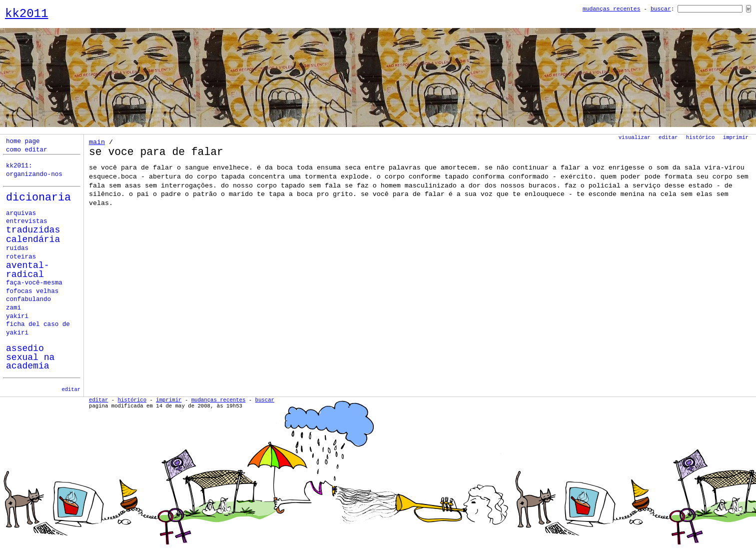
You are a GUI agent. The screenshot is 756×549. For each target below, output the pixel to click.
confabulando (28, 299)
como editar (27, 150)
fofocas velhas (32, 291)
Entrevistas (27, 221)
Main (97, 142)
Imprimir (736, 137)
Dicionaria (38, 198)
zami (13, 308)
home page (23, 141)
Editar (668, 137)
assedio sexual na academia (30, 357)
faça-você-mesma (34, 283)
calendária (33, 239)
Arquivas (21, 213)
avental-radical (28, 270)
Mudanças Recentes (612, 9)
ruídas (17, 248)
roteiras (21, 257)
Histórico (701, 137)
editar (71, 389)
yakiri (17, 316)
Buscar (661, 9)
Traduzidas (33, 230)
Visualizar (635, 137)
